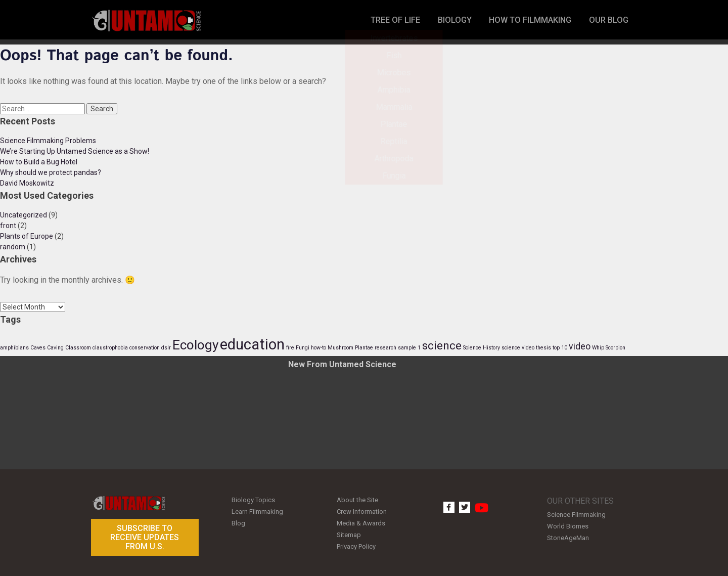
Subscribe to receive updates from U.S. (145, 537)
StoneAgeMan (568, 535)
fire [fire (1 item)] (290, 348)
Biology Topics (253, 499)
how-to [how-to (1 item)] (318, 348)
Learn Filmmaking (257, 510)
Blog (238, 521)
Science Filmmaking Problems (48, 141)
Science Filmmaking (576, 514)
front (8, 226)
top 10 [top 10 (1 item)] (560, 348)
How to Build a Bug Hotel (39, 162)
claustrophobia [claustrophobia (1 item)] (110, 348)
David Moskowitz (27, 183)
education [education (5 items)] (252, 344)
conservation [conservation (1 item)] (145, 348)
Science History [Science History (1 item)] (482, 348)
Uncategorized (24, 215)
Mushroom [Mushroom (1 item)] (340, 348)
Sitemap (349, 531)
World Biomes (568, 525)
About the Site (357, 499)
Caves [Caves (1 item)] (38, 348)
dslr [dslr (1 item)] (166, 348)
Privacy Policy (356, 541)
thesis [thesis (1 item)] (543, 348)
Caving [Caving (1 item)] (55, 348)
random (13, 247)
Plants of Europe (27, 236)
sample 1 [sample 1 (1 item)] (409, 348)
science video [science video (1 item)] (518, 348)
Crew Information (362, 510)
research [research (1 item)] (385, 348)
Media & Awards (361, 521)
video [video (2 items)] (580, 346)
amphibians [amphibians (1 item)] (14, 348)
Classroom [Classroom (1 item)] (78, 348)
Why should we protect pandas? (51, 172)
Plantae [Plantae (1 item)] (364, 348)
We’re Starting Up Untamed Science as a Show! (75, 151)
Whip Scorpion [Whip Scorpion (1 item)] (609, 348)
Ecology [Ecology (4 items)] (195, 345)
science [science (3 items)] (442, 345)
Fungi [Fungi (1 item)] (303, 348)
